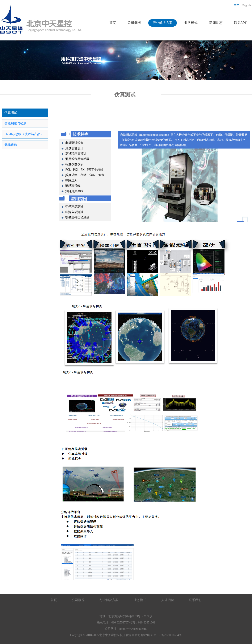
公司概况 (134, 23)
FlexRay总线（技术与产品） (24, 134)
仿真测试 (11, 113)
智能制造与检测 (15, 123)
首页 (113, 23)
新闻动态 (216, 23)
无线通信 (11, 145)
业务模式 (191, 23)
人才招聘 (168, 600)
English (247, 5)
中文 (237, 5)
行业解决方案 (163, 23)
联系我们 (241, 23)
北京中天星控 (41, 18)
